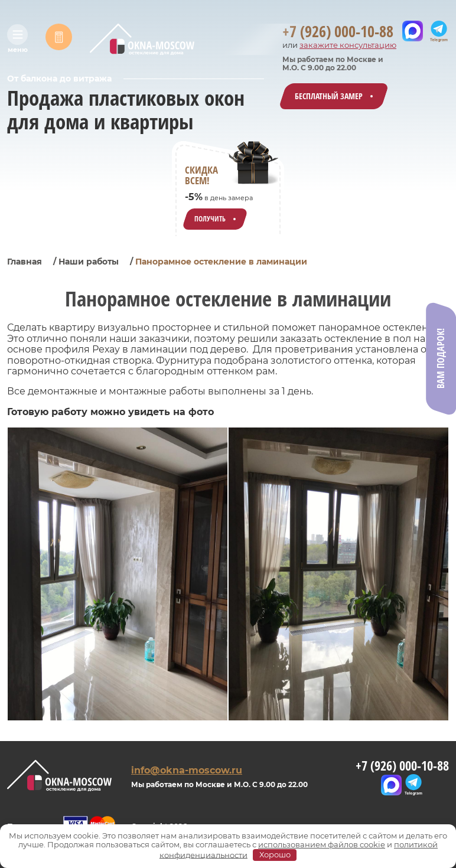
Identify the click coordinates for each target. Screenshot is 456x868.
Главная (25, 262)
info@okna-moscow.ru (187, 770)
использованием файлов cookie (322, 844)
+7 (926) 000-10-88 (402, 766)
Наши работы (89, 262)
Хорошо (275, 854)
